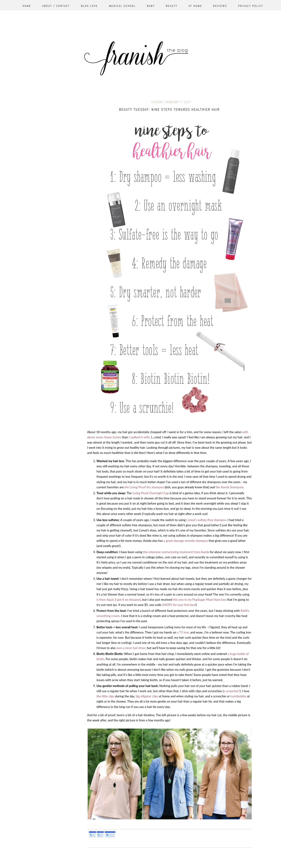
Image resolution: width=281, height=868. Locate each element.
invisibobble (238, 696)
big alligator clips (147, 696)
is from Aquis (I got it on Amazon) (119, 600)
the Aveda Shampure (229, 487)
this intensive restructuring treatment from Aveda (176, 552)
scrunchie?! (233, 691)
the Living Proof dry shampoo (144, 487)
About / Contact (56, 6)
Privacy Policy (251, 6)
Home (27, 6)
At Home (195, 6)
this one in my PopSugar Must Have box (199, 600)
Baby (151, 6)
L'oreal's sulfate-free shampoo (206, 520)
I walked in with (139, 437)
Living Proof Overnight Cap (151, 493)
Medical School (122, 6)
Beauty (172, 6)
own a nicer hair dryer (131, 648)
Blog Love (89, 6)
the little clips (105, 696)
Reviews (220, 6)
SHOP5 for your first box (179, 605)
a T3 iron (183, 632)
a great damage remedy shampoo (186, 541)
